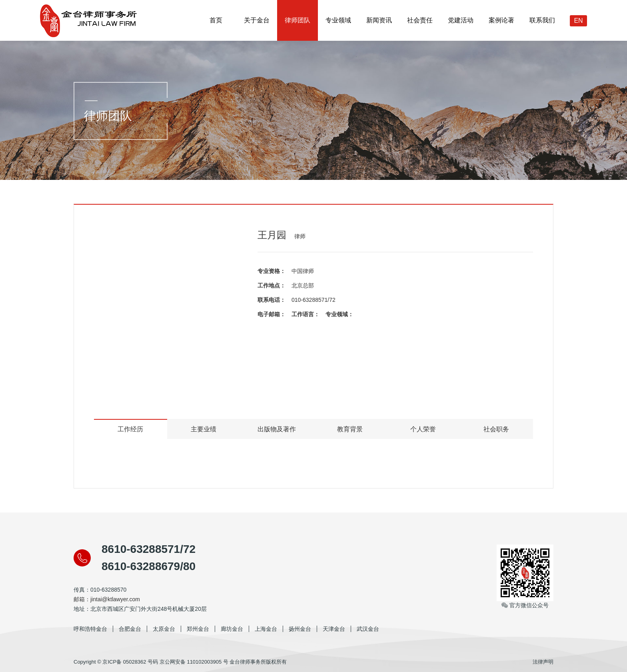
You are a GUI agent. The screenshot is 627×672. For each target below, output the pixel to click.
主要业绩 (204, 429)
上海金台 (266, 629)
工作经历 (130, 429)
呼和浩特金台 (90, 629)
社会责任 (420, 20)
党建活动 (461, 20)
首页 (216, 20)
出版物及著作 (277, 429)
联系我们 (542, 20)
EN (578, 21)
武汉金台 (368, 629)
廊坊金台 (232, 629)
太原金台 (164, 629)
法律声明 (543, 662)
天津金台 (334, 629)
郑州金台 (198, 629)
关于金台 (257, 20)
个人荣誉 (423, 429)
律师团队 (298, 20)
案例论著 (501, 20)
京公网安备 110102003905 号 (194, 662)
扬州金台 (300, 629)
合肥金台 (130, 629)
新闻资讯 (379, 20)
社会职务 (496, 429)
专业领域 (338, 20)
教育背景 (350, 429)
